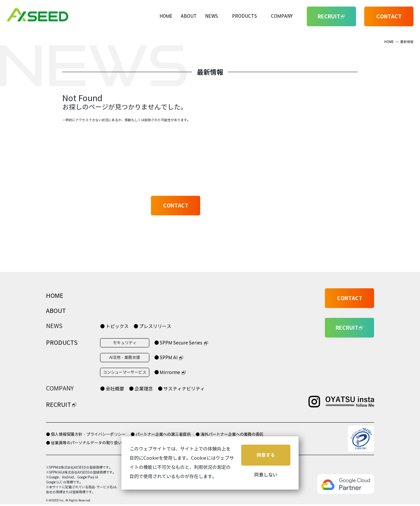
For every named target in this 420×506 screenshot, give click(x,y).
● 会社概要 (112, 389)
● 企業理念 (141, 389)
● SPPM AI (166, 358)
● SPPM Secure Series (178, 343)
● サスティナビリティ (181, 389)
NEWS (211, 16)
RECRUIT (59, 405)
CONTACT (389, 16)
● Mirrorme (167, 373)
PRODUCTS (244, 16)
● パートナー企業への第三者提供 (161, 434)
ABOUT (189, 16)
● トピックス (114, 327)
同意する (266, 455)
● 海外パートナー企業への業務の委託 (230, 434)
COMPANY (282, 16)
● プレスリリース (152, 327)
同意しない (266, 475)
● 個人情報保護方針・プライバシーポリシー (86, 434)
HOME (166, 16)
